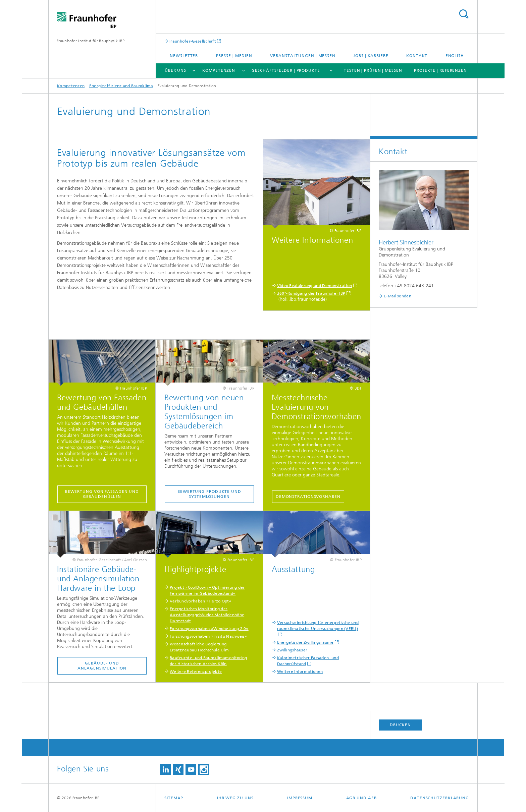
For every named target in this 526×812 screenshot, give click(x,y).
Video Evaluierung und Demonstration (315, 286)
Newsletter (184, 56)
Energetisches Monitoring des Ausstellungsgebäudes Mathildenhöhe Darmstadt (207, 615)
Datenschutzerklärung (440, 798)
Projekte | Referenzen (440, 70)
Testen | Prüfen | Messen (373, 70)
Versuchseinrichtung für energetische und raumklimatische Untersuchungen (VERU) (318, 626)
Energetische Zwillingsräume (305, 642)
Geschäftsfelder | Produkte (286, 70)
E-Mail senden (398, 296)
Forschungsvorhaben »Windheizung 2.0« (209, 629)
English (455, 56)
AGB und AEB (361, 798)
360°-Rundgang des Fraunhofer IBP (311, 293)
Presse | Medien (234, 56)
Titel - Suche (464, 14)
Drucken (400, 725)
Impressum (300, 798)
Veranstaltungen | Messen (303, 56)
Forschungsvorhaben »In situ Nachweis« (208, 636)
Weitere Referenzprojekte (196, 672)
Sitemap (174, 798)
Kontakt (417, 56)
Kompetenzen (219, 70)
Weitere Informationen (300, 672)
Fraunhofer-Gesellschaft (192, 41)
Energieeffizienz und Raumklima (121, 86)
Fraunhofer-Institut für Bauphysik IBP (91, 41)
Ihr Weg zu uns (235, 798)
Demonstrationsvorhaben (308, 497)
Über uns (175, 70)
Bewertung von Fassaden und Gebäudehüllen (102, 494)
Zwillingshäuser (292, 650)
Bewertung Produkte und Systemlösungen (209, 494)
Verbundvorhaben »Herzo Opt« (201, 601)
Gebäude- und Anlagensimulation (102, 666)
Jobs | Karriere (371, 56)
